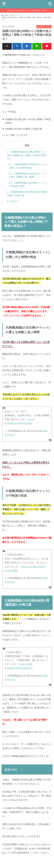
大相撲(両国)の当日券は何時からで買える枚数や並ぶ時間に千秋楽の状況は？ (27, 155)
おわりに (13, 201)
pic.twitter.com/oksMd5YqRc (19, 423)
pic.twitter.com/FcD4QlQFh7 (19, 668)
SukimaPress (27, 4)
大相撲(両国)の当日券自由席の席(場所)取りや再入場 (27, 194)
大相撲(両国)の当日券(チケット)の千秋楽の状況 (28, 184)
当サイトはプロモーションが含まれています (28, 10)
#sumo (31, 419)
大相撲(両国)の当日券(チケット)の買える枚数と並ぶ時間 (28, 175)
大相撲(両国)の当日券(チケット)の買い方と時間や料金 (28, 166)
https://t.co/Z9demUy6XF (33, 567)
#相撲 (15, 571)
